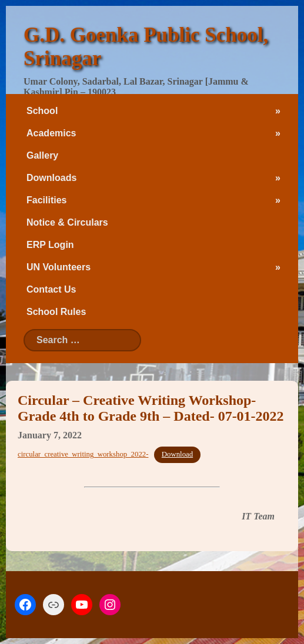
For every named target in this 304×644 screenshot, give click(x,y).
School (42, 111)
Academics (51, 133)
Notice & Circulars (67, 222)
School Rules (56, 312)
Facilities (46, 200)
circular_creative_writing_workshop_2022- (83, 454)
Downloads (51, 178)
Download (177, 454)
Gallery (42, 155)
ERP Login (50, 245)
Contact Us (51, 289)
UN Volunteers (59, 267)
